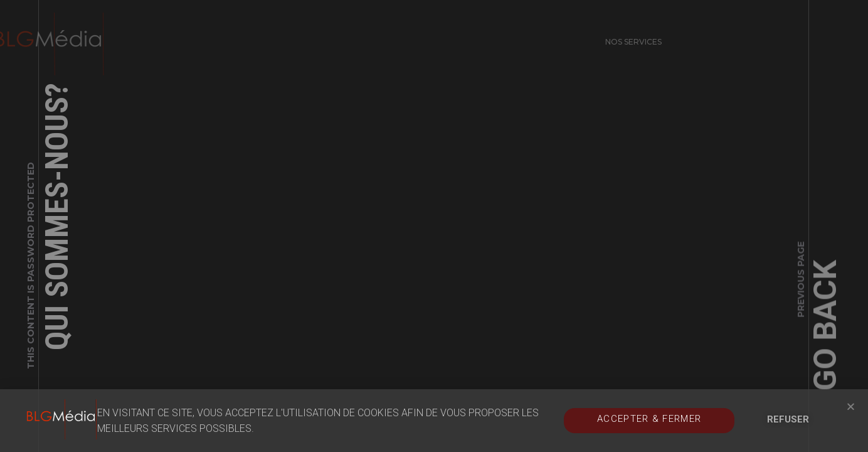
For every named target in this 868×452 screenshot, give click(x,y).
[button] (851, 406)
